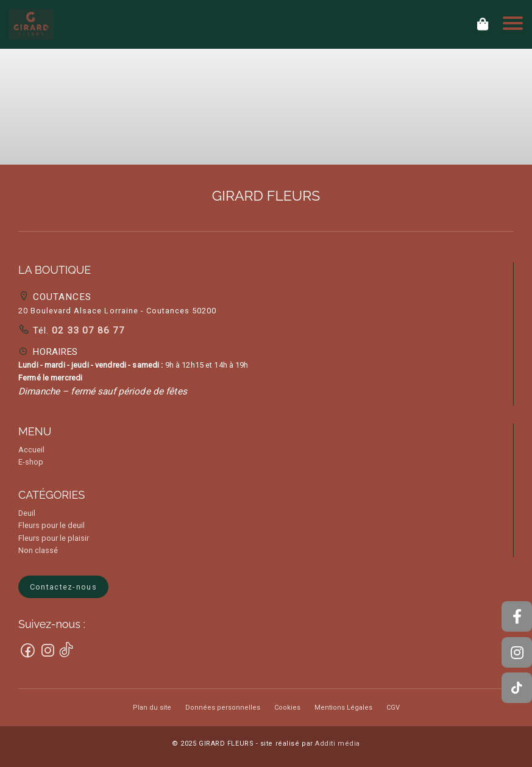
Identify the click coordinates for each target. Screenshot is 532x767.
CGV (393, 708)
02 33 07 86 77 (87, 330)
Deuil (27, 513)
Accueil (31, 450)
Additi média (338, 744)
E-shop (31, 462)
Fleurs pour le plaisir (54, 538)
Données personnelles (223, 708)
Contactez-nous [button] (63, 587)
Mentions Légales (343, 708)
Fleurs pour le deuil (51, 525)
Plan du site (152, 708)
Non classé (38, 550)
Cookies (287, 708)
